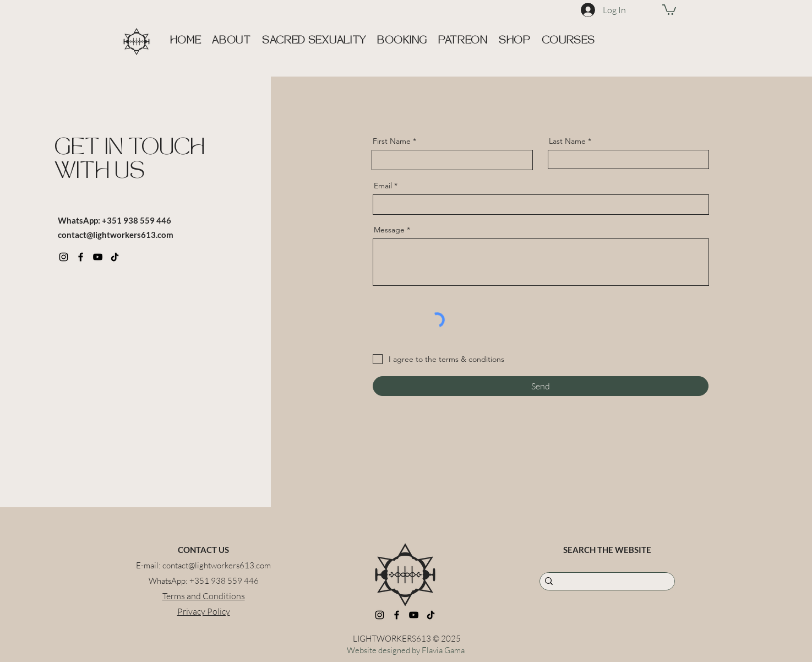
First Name (392, 141)
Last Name (567, 141)
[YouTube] (98, 257)
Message (389, 230)
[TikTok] (115, 257)
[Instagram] (64, 257)
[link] (669, 9)
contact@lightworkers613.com (116, 235)
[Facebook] (81, 257)
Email (383, 186)
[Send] (541, 386)
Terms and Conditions (204, 596)
